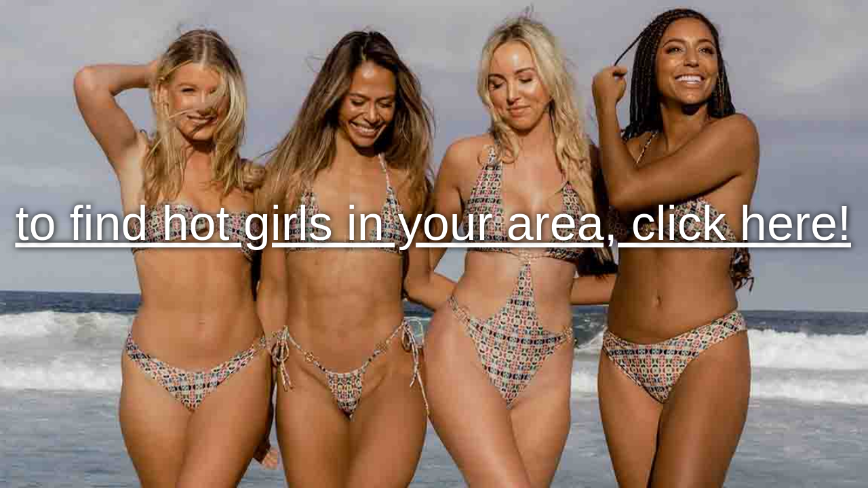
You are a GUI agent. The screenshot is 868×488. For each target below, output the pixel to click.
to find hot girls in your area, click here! (433, 223)
